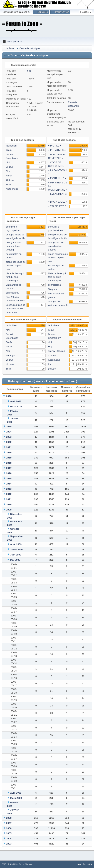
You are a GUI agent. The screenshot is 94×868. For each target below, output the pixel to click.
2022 (9, 442)
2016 (9, 473)
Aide (80, 864)
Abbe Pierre (12, 189)
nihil (8, 162)
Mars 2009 (16, 798)
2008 (9, 818)
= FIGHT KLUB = (57, 178)
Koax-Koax (54, 360)
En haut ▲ (88, 864)
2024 (9, 432)
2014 (9, 484)
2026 (9, 396)
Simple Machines (26, 864)
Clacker (52, 355)
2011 (9, 499)
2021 (9, 447)
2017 (9, 468)
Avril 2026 (16, 401)
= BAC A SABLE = (58, 202)
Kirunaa (10, 364)
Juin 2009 (16, 555)
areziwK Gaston (56, 351)
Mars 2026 (16, 407)
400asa (10, 180)
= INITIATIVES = (57, 150)
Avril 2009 (16, 793)
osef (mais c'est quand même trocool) (14, 246)
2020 (9, 452)
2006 (9, 828)
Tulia (8, 184)
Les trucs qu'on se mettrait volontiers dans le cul (16, 308)
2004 (9, 839)
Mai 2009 (15, 560)
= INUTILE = (55, 146)
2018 (9, 463)
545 (29, 71)
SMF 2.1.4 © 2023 (10, 864)
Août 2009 (16, 544)
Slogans (52, 289)
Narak (9, 176)
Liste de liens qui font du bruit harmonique (15, 277)
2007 (9, 823)
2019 (9, 458)
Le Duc (10, 167)
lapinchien (11, 146)
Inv (50, 364)
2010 (9, 504)
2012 (9, 494)
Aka (8, 171)
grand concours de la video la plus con (16, 265)
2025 (9, 426)
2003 (9, 844)
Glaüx (9, 150)
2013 (9, 489)
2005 (9, 833)
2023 (9, 437)
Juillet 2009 (17, 549)
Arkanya (10, 355)
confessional (13, 293)
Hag (50, 347)
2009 (9, 510)
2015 (9, 478)
